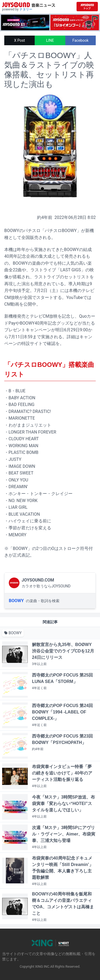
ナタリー (26, 9)
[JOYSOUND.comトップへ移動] (87, 7)
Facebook (80, 40)
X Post (20, 40)
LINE (50, 40)
